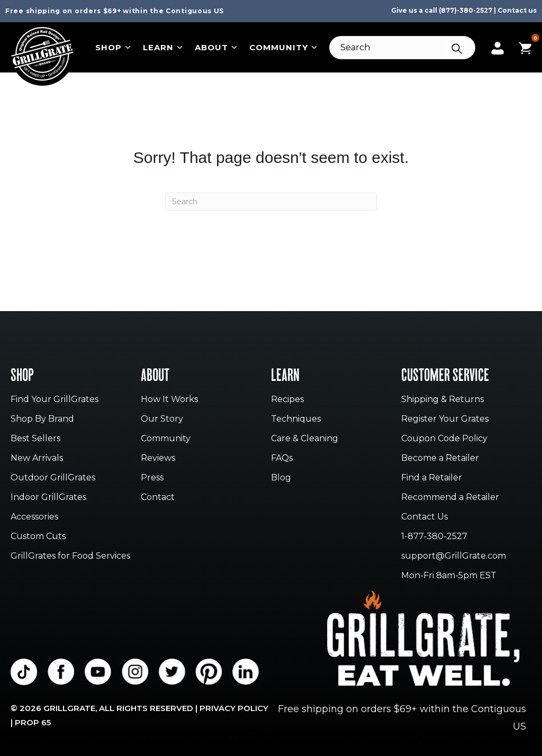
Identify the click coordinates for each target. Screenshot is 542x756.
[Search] (402, 48)
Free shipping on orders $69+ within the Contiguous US (115, 11)
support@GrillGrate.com (454, 556)
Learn (163, 47)
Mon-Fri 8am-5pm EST (449, 576)
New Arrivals (37, 458)
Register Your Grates (445, 419)
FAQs (282, 458)
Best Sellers (35, 439)
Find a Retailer (432, 478)
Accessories (34, 517)
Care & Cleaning (305, 439)
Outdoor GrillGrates (53, 478)
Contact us (517, 10)
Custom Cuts (38, 537)
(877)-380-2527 (466, 10)
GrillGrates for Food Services (70, 556)
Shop (113, 47)
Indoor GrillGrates (48, 498)
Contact (158, 498)
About (216, 47)
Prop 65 (33, 722)
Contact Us (424, 517)
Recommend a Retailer (450, 498)
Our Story (162, 419)
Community (283, 47)
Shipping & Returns (442, 400)
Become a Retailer (440, 458)
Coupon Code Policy (444, 439)
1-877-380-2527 (434, 537)
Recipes (287, 400)
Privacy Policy (234, 708)
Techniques (296, 419)
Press (152, 478)
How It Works (169, 400)
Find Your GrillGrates (55, 400)
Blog (281, 478)
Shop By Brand (42, 419)
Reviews (158, 458)
